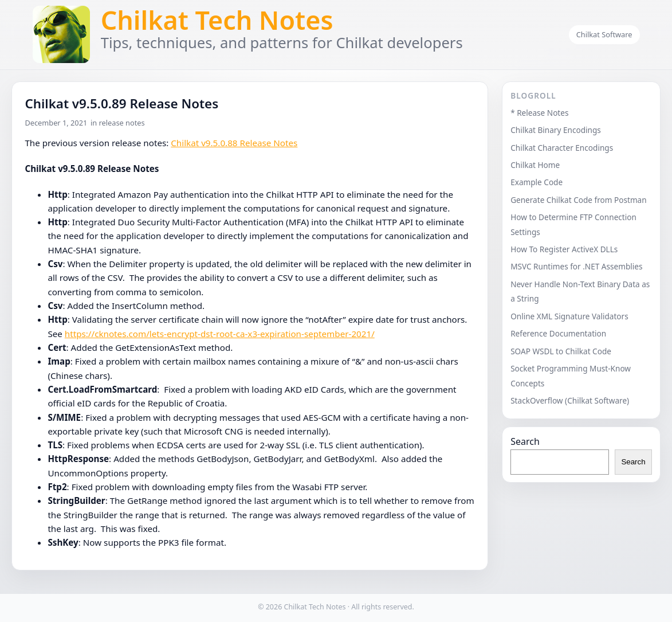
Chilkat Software (604, 34)
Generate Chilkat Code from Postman (579, 200)
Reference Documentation (558, 333)
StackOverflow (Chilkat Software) (570, 400)
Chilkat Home (535, 165)
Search (525, 441)
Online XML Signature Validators (569, 316)
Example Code (537, 182)
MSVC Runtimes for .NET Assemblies (576, 266)
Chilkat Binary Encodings (556, 130)
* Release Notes (539, 113)
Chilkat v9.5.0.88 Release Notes (234, 143)
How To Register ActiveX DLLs (564, 249)
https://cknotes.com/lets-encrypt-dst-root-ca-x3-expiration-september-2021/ (220, 334)
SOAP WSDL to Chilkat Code (561, 351)
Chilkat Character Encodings (562, 148)
